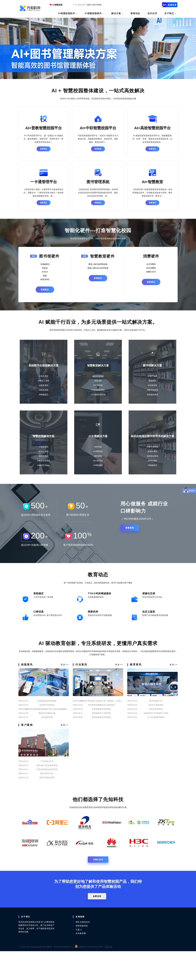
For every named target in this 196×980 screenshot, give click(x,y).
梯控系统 (98, 466)
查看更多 (44, 149)
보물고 (79, 958)
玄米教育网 (81, 962)
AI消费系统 (98, 462)
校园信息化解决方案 (47, 740)
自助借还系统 (152, 398)
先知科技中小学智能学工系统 (156, 740)
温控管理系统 (98, 379)
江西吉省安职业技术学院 (47, 797)
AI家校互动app (44, 475)
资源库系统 (152, 462)
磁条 (45, 276)
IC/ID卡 (45, 272)
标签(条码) (45, 280)
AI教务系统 (43, 389)
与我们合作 (98, 888)
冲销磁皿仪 (45, 265)
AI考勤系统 (98, 475)
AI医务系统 (43, 393)
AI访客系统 (152, 389)
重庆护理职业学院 (47, 805)
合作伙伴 (154, 13)
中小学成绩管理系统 (156, 744)
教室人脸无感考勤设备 (98, 265)
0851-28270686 (94, 5)
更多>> (65, 692)
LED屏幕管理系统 (98, 398)
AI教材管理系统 (43, 471)
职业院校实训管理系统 (47, 728)
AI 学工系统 (43, 462)
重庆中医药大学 (47, 801)
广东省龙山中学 (47, 788)
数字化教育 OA (156, 728)
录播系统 (98, 384)
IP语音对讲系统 (98, 393)
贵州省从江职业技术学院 (47, 793)
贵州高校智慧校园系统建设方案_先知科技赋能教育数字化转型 (51, 736)
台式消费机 (151, 265)
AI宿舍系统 (43, 379)
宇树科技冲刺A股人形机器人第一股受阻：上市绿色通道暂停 (105, 728)
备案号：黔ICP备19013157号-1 (60, 976)
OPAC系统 (153, 471)
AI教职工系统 (43, 384)
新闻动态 (137, 13)
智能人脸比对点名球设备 (98, 269)
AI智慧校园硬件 (95, 13)
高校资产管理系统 (47, 732)
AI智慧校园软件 (68, 13)
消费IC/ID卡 (151, 272)
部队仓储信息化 (83, 951)
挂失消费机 (151, 269)
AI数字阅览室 (152, 393)
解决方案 (117, 13)
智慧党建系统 (82, 955)
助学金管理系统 (156, 736)
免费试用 (98, 925)
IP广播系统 (98, 389)
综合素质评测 (47, 744)
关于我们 (171, 13)
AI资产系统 (152, 379)
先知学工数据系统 (156, 732)
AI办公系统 (43, 466)
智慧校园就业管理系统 (101, 744)
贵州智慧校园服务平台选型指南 (101, 732)
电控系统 (152, 384)
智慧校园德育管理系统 (101, 736)
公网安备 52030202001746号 (89, 976)
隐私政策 (109, 976)
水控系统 (98, 457)
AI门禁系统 (98, 471)
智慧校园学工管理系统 (101, 740)
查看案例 (131, 543)
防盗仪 (45, 269)
